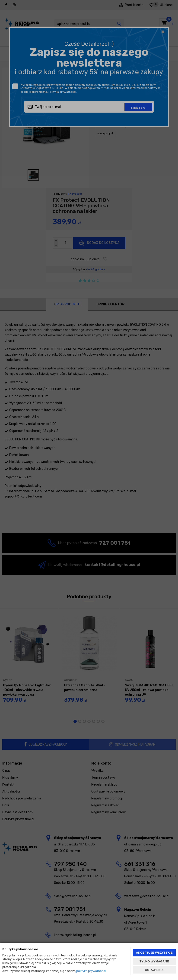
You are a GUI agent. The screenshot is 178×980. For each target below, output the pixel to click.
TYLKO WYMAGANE (154, 961)
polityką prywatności (91, 971)
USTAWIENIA (154, 970)
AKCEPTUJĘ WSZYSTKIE (154, 953)
